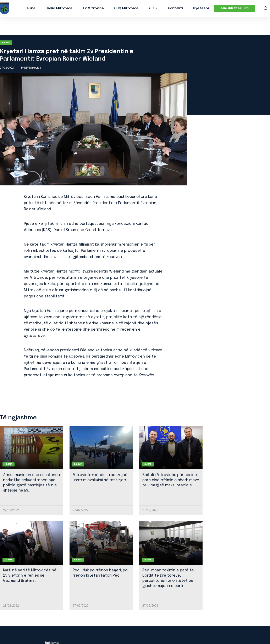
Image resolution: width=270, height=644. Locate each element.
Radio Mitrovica (59, 8)
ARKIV (153, 8)
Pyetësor (201, 8)
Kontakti (175, 8)
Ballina (30, 8)
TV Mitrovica (93, 8)
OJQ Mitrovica (126, 8)
